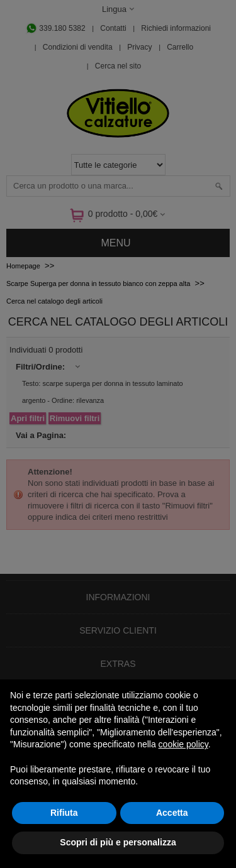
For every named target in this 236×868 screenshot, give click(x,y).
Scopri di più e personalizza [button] (118, 842)
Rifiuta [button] (64, 813)
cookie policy (183, 744)
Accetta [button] (172, 813)
